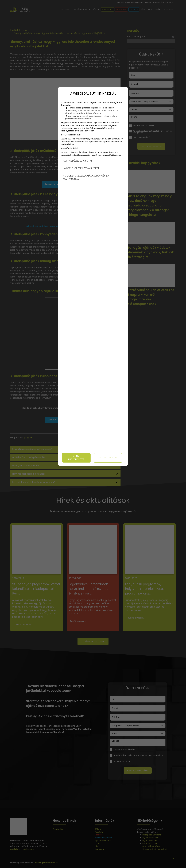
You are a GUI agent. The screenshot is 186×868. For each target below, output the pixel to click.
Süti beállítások (108, 458)
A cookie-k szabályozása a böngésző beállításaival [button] (86, 177)
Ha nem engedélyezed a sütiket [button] (81, 168)
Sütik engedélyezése (76, 458)
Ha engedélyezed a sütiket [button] (78, 161)
